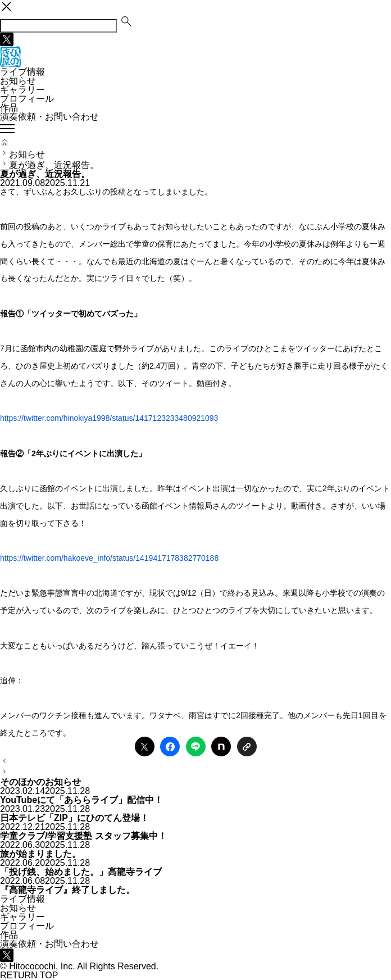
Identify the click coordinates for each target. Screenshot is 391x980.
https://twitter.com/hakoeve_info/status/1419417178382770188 (109, 558)
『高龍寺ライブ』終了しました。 (67, 890)
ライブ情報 (22, 72)
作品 (9, 108)
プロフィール (27, 99)
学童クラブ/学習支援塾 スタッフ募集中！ (83, 836)
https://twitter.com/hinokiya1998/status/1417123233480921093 (109, 418)
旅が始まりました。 (40, 854)
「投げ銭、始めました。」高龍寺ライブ (81, 872)
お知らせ (18, 81)
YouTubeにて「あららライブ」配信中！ (81, 800)
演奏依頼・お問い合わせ (49, 117)
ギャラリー (22, 90)
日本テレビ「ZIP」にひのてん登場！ (74, 818)
